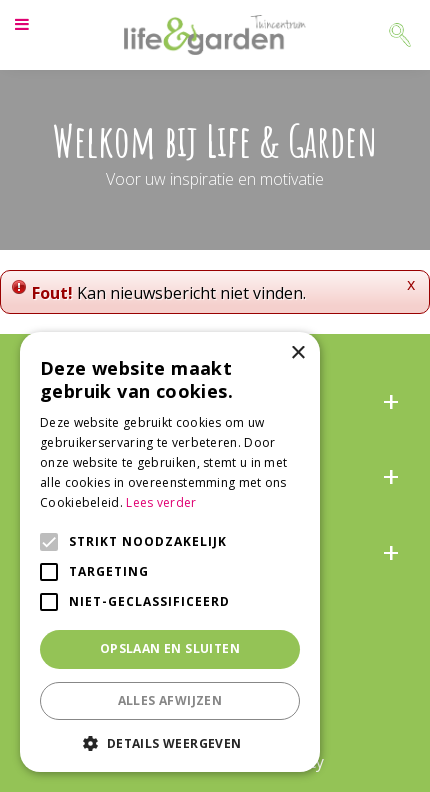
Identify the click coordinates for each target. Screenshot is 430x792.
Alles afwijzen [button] (170, 700)
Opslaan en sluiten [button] (170, 648)
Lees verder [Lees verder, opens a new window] (161, 502)
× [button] (297, 353)
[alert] (170, 552)
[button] (170, 742)
